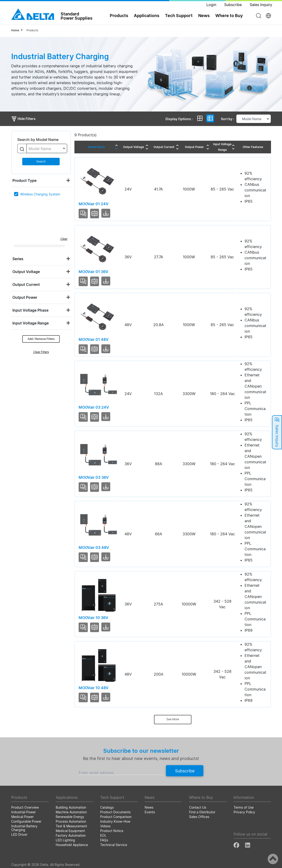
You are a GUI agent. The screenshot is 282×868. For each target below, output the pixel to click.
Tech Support (179, 16)
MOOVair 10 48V (94, 688)
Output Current (26, 285)
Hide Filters (23, 119)
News (204, 16)
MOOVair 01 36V (93, 272)
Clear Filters (41, 352)
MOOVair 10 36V (93, 618)
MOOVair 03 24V (94, 407)
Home (15, 30)
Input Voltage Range (31, 323)
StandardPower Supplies (77, 16)
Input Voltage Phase (30, 310)
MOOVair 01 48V (94, 339)
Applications (147, 16)
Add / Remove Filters (41, 339)
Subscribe (185, 771)
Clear (64, 239)
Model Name (96, 147)
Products (119, 16)
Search (41, 161)
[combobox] (47, 148)
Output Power (25, 297)
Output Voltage (26, 272)
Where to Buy (229, 16)
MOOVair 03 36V (94, 477)
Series (18, 259)
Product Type (24, 180)
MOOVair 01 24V (94, 204)
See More (173, 719)
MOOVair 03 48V (94, 547)
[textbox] (47, 149)
